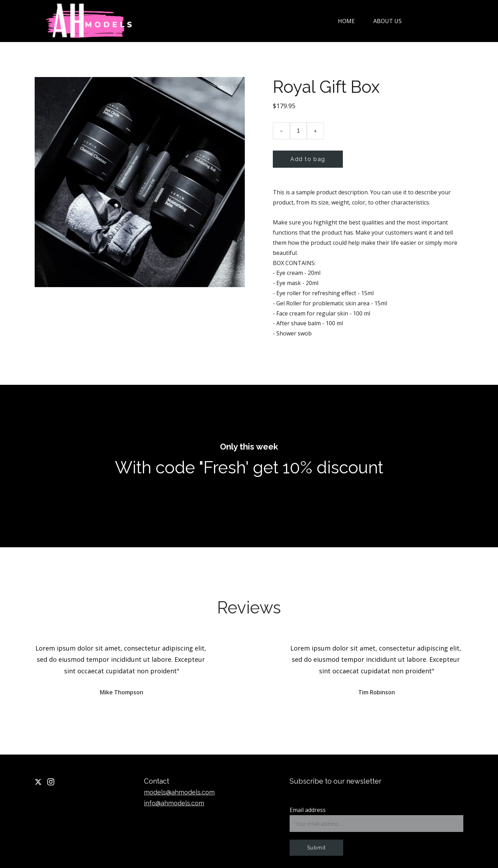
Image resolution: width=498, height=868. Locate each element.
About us (388, 21)
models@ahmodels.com (179, 792)
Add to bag (308, 159)
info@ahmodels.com (174, 803)
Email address (308, 810)
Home (346, 21)
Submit (316, 848)
